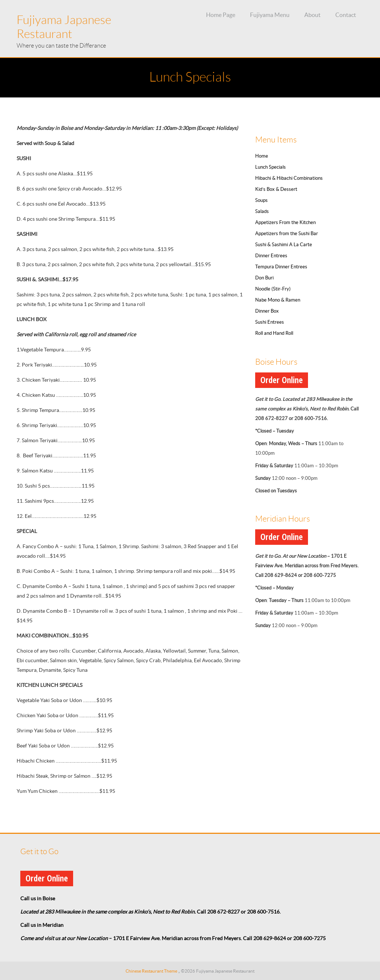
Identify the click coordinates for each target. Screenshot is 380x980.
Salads (262, 211)
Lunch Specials (271, 167)
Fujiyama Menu (270, 15)
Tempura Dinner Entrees (281, 267)
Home (262, 156)
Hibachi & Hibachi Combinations (289, 178)
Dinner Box (267, 311)
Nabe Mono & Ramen (278, 300)
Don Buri (264, 278)
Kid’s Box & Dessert (276, 189)
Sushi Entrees (270, 322)
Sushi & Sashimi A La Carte (284, 245)
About (312, 15)
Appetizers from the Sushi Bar (287, 233)
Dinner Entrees (271, 256)
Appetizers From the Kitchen (285, 222)
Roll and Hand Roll (274, 333)
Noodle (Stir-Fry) (273, 289)
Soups (261, 200)
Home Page (221, 15)
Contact (346, 15)
